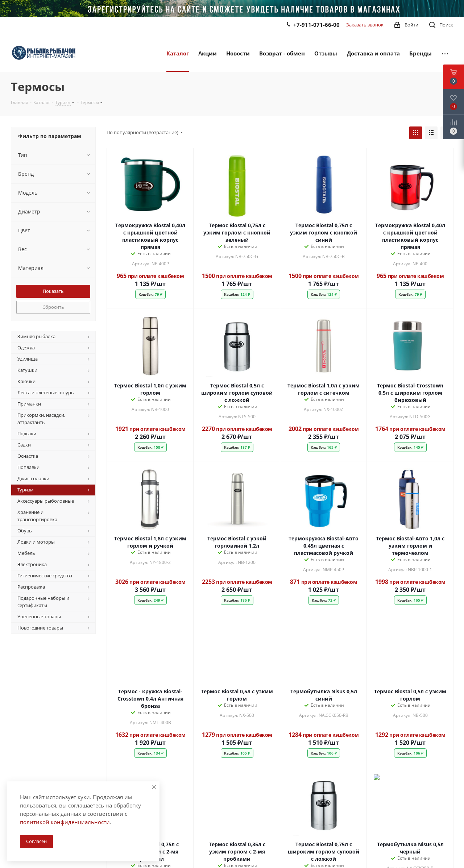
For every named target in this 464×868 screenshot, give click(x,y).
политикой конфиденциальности (65, 822)
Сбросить (53, 307)
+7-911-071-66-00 (316, 25)
